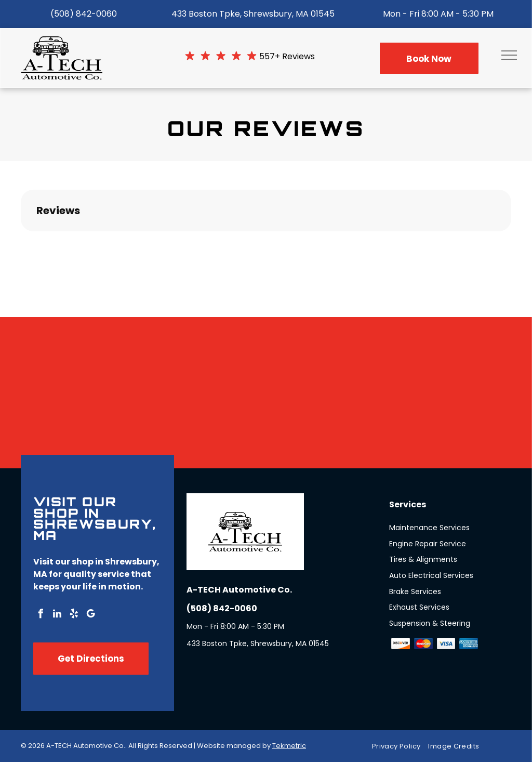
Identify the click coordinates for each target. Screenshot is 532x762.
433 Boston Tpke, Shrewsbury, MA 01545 (253, 14)
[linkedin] (57, 615)
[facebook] (41, 615)
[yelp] (74, 615)
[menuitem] (400, 746)
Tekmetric (289, 746)
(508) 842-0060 (84, 14)
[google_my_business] (90, 615)
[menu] (509, 55)
